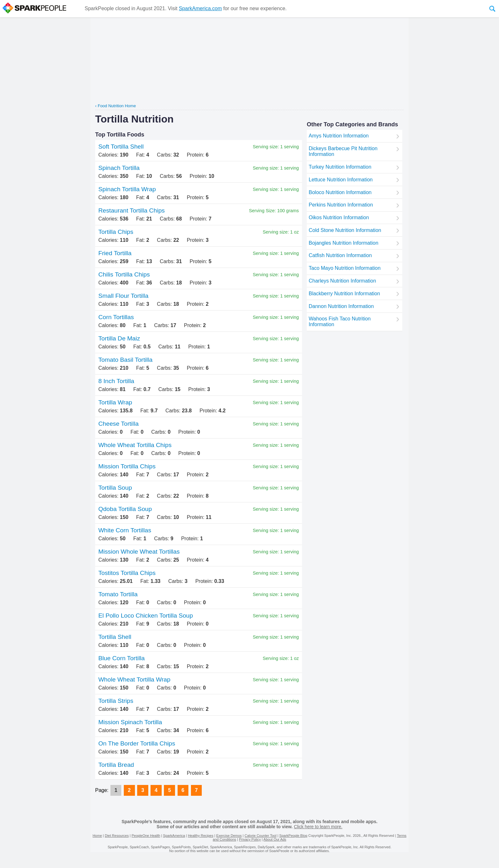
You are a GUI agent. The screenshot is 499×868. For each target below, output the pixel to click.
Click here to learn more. (318, 827)
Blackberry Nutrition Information (344, 294)
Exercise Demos (229, 836)
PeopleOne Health (146, 836)
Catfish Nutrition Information (340, 255)
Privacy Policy (250, 839)
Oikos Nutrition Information (339, 217)
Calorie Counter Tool (261, 836)
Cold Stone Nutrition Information (345, 230)
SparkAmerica (174, 836)
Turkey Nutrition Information (340, 167)
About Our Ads (275, 839)
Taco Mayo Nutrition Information (345, 268)
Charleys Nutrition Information (342, 281)
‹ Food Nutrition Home (116, 106)
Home (97, 836)
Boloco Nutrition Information (340, 192)
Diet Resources (117, 836)
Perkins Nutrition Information (341, 205)
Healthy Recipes (200, 836)
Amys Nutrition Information (339, 136)
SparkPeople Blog (293, 836)
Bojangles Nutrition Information (344, 243)
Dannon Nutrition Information (341, 306)
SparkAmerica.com (200, 8)
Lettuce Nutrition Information (341, 180)
